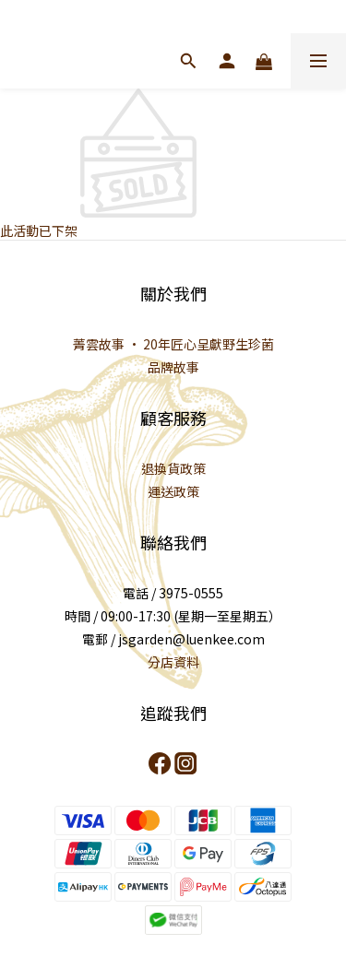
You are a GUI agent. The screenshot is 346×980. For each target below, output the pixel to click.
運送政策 (173, 491)
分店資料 (173, 662)
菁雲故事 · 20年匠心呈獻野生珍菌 (173, 344)
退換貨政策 (173, 468)
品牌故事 (173, 367)
